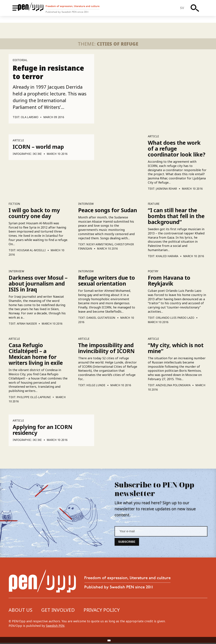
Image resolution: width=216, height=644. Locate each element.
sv (185, 11)
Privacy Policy (102, 611)
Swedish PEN (55, 627)
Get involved (58, 611)
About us (21, 611)
